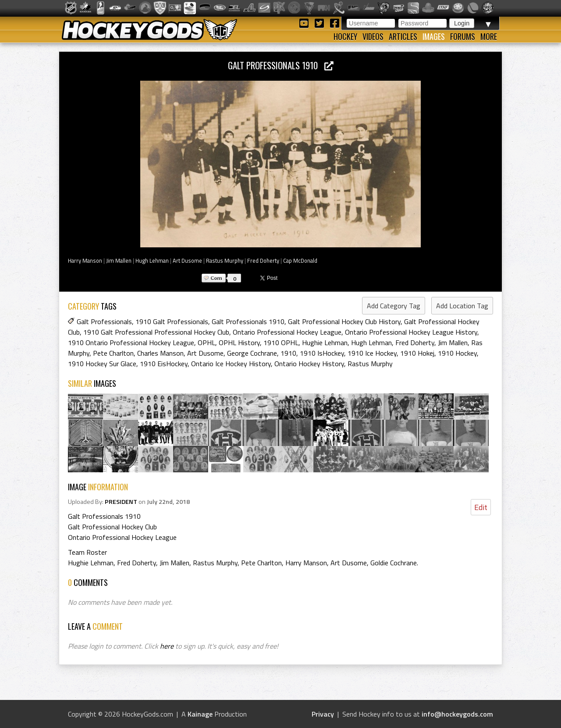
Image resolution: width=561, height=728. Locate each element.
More (489, 36)
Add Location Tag (462, 306)
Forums (463, 36)
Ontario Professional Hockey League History (411, 332)
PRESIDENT (121, 502)
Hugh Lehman (152, 261)
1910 (288, 353)
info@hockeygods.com (457, 714)
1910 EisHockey (164, 364)
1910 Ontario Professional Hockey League (131, 343)
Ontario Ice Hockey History (231, 364)
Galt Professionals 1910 (281, 65)
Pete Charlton (113, 353)
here (167, 646)
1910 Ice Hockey (372, 353)
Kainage (200, 714)
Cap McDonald (300, 261)
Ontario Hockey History (309, 364)
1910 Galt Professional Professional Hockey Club (156, 332)
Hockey (345, 36)
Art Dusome (187, 261)
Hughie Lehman (325, 343)
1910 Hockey (457, 353)
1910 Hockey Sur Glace (102, 364)
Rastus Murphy (225, 261)
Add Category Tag (394, 306)
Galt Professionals (104, 321)
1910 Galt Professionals (172, 321)
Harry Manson (85, 261)
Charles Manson (160, 353)
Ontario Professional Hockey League (287, 332)
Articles (403, 36)
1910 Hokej (417, 353)
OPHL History (239, 343)
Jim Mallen (119, 261)
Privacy (323, 714)
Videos (373, 36)
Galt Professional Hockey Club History (344, 321)
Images (434, 36)
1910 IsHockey (322, 353)
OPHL (206, 343)
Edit (481, 507)
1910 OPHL (281, 343)
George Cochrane (252, 353)
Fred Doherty (263, 261)
